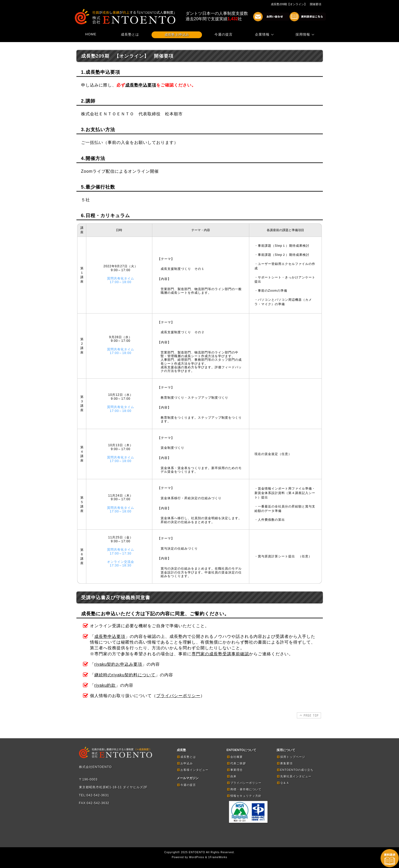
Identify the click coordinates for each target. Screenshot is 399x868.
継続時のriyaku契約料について (125, 675)
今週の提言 (224, 34)
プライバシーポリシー (178, 696)
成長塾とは (130, 34)
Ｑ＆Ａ (283, 783)
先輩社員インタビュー (294, 776)
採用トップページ (291, 757)
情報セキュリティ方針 (244, 796)
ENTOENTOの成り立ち (295, 770)
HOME (91, 34)
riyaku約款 (105, 685)
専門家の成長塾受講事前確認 (220, 654)
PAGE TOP (308, 715)
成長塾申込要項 (141, 85)
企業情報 (265, 34)
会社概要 (235, 757)
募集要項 (285, 763)
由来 (232, 776)
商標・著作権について (244, 789)
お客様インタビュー (193, 770)
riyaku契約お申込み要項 (118, 664)
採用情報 (306, 34)
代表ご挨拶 (236, 763)
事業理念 (235, 770)
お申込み (185, 763)
